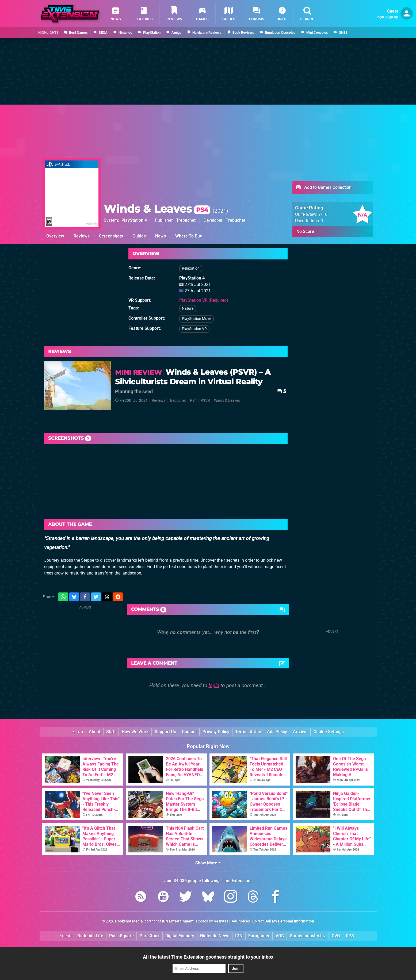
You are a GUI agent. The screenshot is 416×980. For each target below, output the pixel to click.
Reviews (82, 236)
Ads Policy (277, 732)
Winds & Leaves (157, 209)
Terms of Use (248, 732)
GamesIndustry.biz (308, 936)
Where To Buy (189, 236)
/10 (323, 214)
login (214, 685)
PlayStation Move (196, 319)
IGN (239, 936)
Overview (55, 236)
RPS (350, 936)
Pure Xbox (150, 936)
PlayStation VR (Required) (204, 300)
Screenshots (111, 236)
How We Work (135, 732)
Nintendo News (215, 936)
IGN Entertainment (178, 921)
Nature (188, 309)
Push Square (121, 936)
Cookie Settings (329, 732)
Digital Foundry (180, 936)
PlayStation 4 (134, 220)
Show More (208, 863)
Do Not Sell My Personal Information (283, 921)
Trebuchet (186, 220)
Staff (111, 732)
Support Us (165, 732)
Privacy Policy (216, 732)
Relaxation (191, 268)
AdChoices (240, 921)
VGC (280, 936)
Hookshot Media (129, 921)
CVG (336, 936)
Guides (139, 236)
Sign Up (392, 17)
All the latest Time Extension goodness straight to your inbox (208, 957)
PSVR (205, 401)
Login (380, 17)
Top (78, 732)
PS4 (193, 401)
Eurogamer (259, 936)
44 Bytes (221, 921)
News (161, 236)
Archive (300, 732)
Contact (189, 732)
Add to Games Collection (323, 188)
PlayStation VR (194, 329)
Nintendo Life (90, 936)
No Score (305, 231)
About (95, 732)
